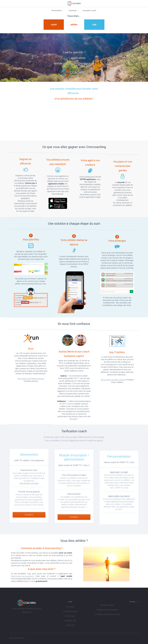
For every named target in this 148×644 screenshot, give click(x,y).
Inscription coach (89, 11)
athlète (74, 25)
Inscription (29, 519)
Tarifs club (70, 625)
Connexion (73, 11)
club (94, 25)
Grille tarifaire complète (29, 487)
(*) (89, 471)
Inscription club (70, 621)
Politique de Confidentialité (107, 610)
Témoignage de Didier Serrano (113, 385)
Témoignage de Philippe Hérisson (31, 379)
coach (54, 25)
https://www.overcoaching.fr (22, 576)
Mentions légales (107, 605)
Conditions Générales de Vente (107, 614)
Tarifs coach (70, 616)
